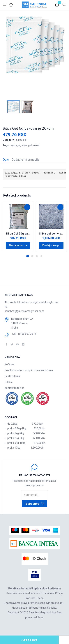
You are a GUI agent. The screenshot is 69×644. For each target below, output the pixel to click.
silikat (36, 145)
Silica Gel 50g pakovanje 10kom (18, 234)
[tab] (7, 160)
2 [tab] (32, 256)
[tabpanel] (18, 226)
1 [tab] (28, 256)
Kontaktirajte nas (14, 388)
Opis (6, 160)
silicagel (16, 145)
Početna (9, 364)
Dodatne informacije (25, 160)
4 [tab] (41, 256)
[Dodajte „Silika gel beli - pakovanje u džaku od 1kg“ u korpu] (51, 245)
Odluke (9, 382)
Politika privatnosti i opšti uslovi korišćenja (29, 370)
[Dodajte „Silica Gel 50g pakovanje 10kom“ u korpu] (18, 245)
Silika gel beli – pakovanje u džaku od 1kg (51, 234)
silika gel (27, 145)
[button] (57, 5)
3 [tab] (37, 256)
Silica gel (21, 140)
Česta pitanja (12, 376)
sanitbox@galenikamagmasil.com (24, 311)
